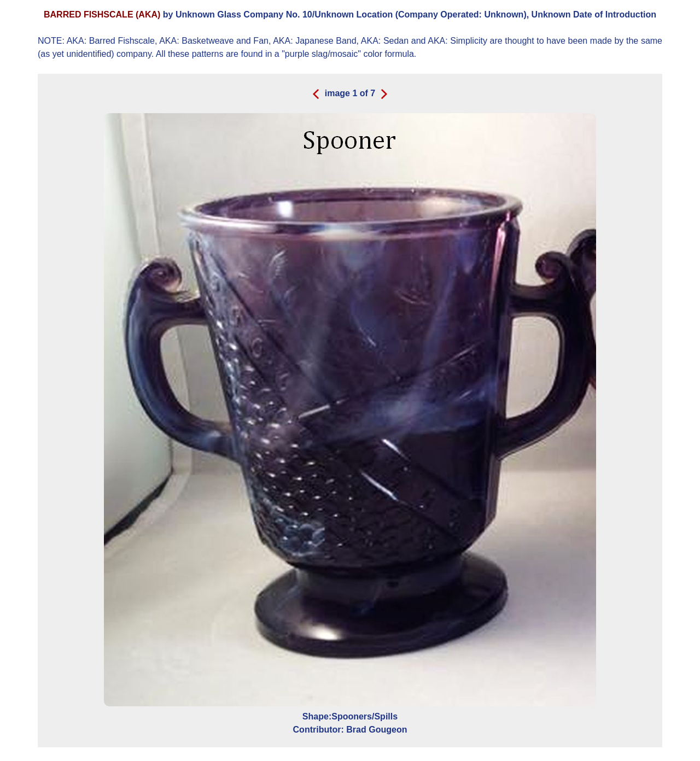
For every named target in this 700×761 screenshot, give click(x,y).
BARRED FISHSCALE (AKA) (102, 14)
